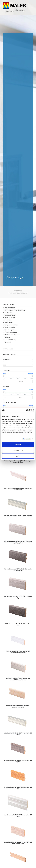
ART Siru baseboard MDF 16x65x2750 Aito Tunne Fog (18, 597)
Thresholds (8, 342)
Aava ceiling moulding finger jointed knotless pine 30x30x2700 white (18, 462)
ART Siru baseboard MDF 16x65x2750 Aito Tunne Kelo (18, 625)
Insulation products (10, 315)
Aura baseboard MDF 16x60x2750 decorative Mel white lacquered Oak (18, 843)
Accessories (8, 320)
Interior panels (9, 322)
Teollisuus (7, 337)
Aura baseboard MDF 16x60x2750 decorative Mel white (18, 816)
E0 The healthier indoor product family (15, 310)
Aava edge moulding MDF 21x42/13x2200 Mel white (18, 516)
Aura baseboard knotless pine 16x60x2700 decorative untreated (18, 706)
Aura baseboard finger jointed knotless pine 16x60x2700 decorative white (18, 679)
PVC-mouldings (9, 313)
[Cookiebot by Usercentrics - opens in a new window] (26, 410)
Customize (18, 450)
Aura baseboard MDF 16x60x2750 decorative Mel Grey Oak (18, 761)
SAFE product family (10, 340)
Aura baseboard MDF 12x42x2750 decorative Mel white (18, 734)
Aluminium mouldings (11, 332)
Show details (27, 439)
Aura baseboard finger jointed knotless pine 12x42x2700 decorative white (18, 652)
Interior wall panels (10, 330)
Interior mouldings (10, 308)
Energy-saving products (11, 325)
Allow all (18, 445)
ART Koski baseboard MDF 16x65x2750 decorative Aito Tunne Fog (18, 542)
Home (11, 293)
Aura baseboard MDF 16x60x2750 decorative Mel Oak (18, 788)
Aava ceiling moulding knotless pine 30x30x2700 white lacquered (18, 489)
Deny (18, 456)
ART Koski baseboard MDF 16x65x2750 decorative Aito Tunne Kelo (18, 570)
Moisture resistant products (12, 335)
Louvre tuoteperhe (10, 318)
